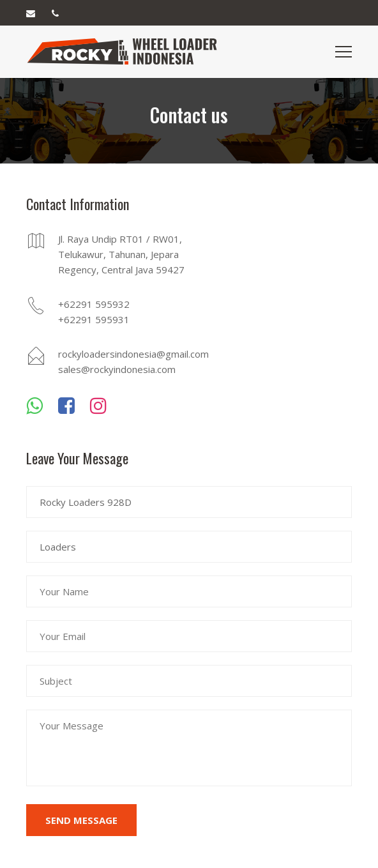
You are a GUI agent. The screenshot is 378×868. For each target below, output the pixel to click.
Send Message (81, 820)
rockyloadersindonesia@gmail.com (132, 354)
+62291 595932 (94, 304)
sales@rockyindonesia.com (117, 369)
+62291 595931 (94, 319)
